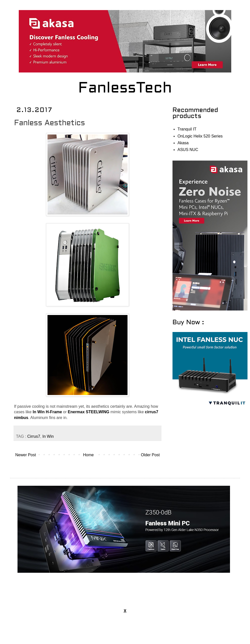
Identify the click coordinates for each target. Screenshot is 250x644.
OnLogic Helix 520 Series (200, 136)
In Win (48, 436)
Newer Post (26, 455)
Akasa (183, 143)
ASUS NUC (188, 150)
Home (88, 455)
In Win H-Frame (47, 412)
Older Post (150, 455)
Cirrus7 (34, 436)
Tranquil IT (187, 129)
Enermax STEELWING (88, 412)
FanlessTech (125, 89)
